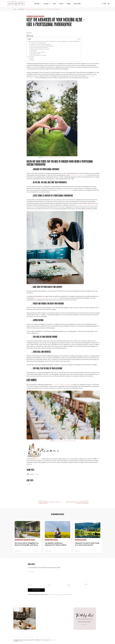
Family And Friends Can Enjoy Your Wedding (40, 49)
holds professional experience (78, 175)
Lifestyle (36, 16)
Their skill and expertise (35, 54)
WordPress (21, 641)
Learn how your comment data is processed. (60, 594)
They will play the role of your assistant (39, 55)
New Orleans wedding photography (62, 385)
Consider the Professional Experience (39, 43)
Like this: (32, 58)
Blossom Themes (53, 640)
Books (54, 4)
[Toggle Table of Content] (78, 39)
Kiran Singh (29, 33)
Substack (39, 459)
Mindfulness (41, 16)
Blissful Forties (30, 16)
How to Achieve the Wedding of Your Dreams (65, 441)
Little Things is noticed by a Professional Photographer (42, 46)
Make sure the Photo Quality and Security (39, 48)
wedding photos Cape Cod (64, 190)
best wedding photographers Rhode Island (87, 205)
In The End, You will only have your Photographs (41, 45)
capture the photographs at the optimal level (47, 298)
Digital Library (77, 4)
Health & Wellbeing (19, 540)
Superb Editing (34, 51)
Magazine (46, 4)
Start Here (37, 4)
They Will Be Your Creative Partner (38, 52)
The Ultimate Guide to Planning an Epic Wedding (54, 158)
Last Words (31, 57)
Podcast (61, 4)
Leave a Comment (31, 37)
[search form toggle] (109, 4)
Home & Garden (27, 540)
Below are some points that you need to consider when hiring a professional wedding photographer (54, 41)
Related (32, 60)
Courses (69, 4)
